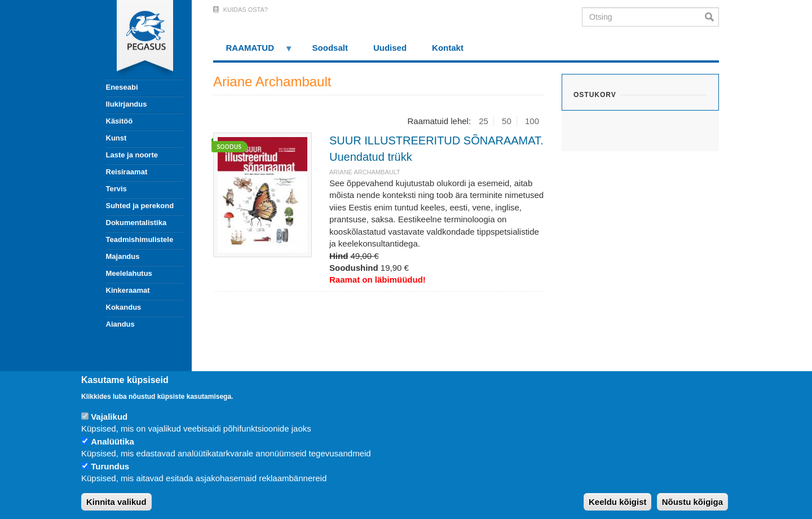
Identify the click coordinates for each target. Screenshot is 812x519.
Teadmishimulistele (140, 239)
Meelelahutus (129, 273)
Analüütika (112, 441)
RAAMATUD (253, 52)
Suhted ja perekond (140, 206)
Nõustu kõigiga (692, 502)
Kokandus (124, 307)
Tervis (116, 189)
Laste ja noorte (132, 155)
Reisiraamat (127, 172)
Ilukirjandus (127, 104)
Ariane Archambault (365, 172)
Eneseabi (122, 87)
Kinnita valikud (116, 502)
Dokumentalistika (136, 223)
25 (484, 121)
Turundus (110, 466)
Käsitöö (120, 121)
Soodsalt (330, 48)
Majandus (123, 256)
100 (532, 121)
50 (507, 121)
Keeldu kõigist (618, 502)
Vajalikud (109, 417)
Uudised (390, 48)
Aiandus (120, 324)
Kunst (116, 138)
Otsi (712, 17)
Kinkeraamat (128, 290)
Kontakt (448, 48)
